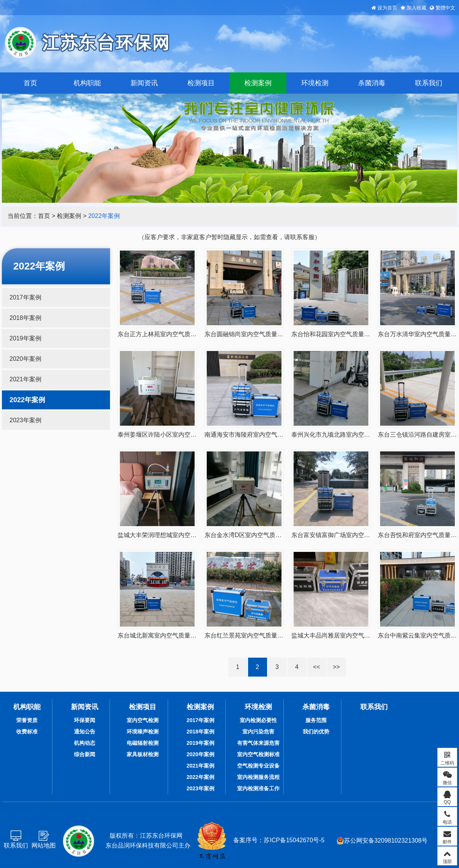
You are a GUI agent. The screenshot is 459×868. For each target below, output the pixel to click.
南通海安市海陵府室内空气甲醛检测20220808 (266, 435)
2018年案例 (25, 318)
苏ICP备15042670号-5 (294, 840)
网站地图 (44, 845)
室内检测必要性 (258, 720)
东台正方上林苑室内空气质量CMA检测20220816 (183, 334)
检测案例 (258, 83)
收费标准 (27, 732)
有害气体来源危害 (258, 743)
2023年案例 (25, 420)
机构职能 (87, 83)
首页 (30, 83)
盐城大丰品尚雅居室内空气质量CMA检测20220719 (360, 635)
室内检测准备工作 (258, 788)
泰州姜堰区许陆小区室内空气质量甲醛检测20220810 (189, 435)
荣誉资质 (27, 720)
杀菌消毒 (372, 83)
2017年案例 (25, 297)
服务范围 (316, 720)
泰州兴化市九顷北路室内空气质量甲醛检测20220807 (362, 435)
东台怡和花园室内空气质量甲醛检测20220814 (353, 334)
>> (336, 667)
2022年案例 (104, 216)
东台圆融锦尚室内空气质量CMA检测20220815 (267, 334)
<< (317, 667)
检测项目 (201, 83)
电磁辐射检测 (143, 743)
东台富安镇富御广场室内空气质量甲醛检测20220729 (362, 535)
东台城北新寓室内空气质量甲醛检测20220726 (180, 635)
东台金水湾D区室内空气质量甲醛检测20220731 (269, 535)
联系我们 (429, 83)
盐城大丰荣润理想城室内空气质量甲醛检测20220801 (189, 535)
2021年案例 (25, 379)
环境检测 (315, 83)
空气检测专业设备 (258, 766)
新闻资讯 (144, 83)
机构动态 (85, 743)
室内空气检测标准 (258, 754)
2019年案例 (25, 338)
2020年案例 (25, 359)
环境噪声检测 (143, 732)
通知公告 (85, 732)
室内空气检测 (143, 720)
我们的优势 (316, 732)
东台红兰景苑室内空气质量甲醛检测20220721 (266, 635)
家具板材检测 (143, 754)
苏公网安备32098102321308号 (382, 841)
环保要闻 (85, 720)
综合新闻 (85, 754)
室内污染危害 (258, 732)
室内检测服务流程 (258, 777)
